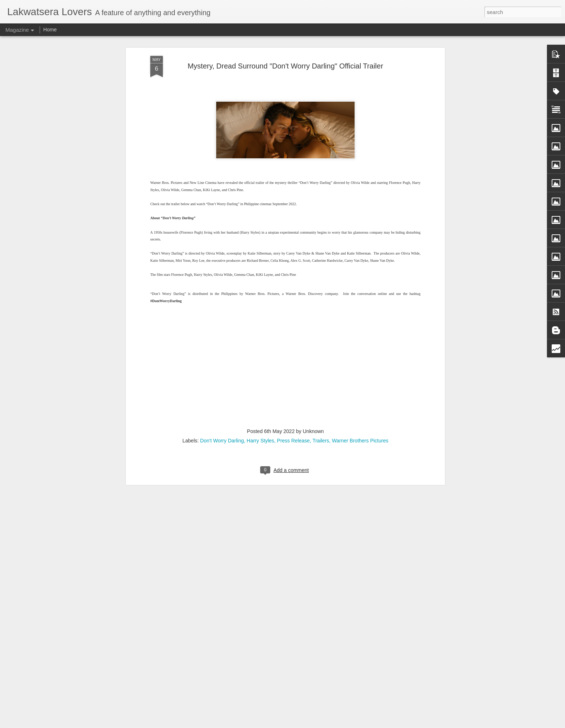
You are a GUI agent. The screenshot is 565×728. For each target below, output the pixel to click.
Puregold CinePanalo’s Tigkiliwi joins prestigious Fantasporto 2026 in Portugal (272, 641)
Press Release (293, 323)
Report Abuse (336, 724)
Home (50, 30)
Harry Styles (261, 323)
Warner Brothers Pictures (360, 323)
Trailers (321, 323)
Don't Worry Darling (222, 323)
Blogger (315, 724)
